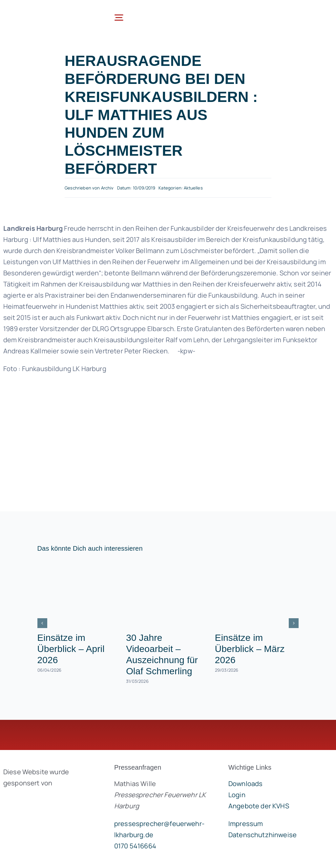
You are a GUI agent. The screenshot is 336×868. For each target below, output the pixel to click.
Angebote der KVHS (259, 806)
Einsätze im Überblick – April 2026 (71, 649)
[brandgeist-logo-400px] (49, 798)
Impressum (246, 824)
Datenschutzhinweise (262, 835)
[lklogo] (42, 10)
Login (237, 795)
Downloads (245, 784)
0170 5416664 (135, 846)
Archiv (107, 188)
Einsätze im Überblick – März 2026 (250, 649)
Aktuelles (193, 188)
